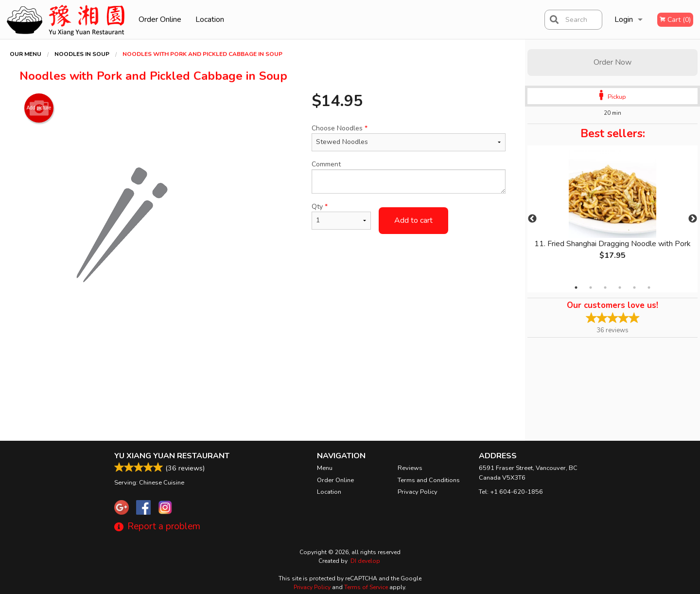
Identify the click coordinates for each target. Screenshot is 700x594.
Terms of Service (366, 587)
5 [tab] (634, 288)
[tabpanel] (612, 213)
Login (624, 19)
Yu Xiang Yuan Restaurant (172, 456)
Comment (409, 177)
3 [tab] (605, 288)
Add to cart (413, 220)
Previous (532, 219)
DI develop (365, 561)
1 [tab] (576, 288)
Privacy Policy (418, 492)
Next (693, 219)
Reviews (410, 468)
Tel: (511, 492)
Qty (341, 216)
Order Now (612, 62)
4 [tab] (620, 288)
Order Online (160, 19)
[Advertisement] (262, 361)
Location (210, 19)
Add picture (39, 108)
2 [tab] (591, 288)
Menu (325, 468)
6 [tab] (649, 288)
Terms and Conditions (429, 480)
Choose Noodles (409, 137)
